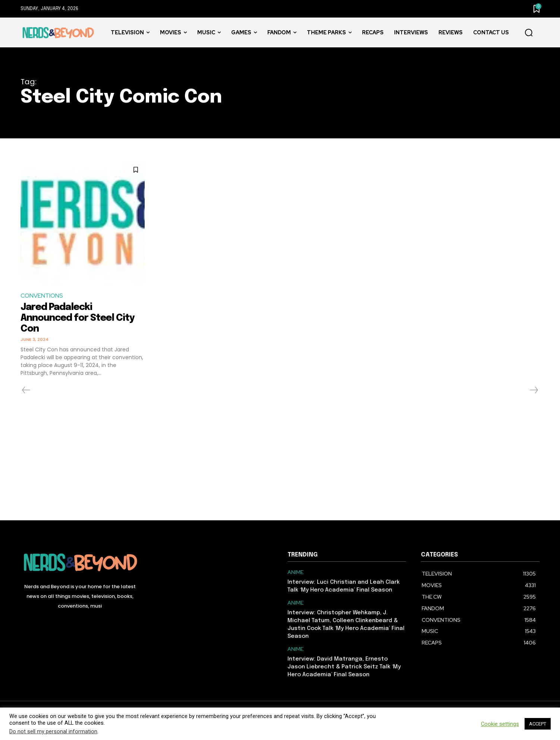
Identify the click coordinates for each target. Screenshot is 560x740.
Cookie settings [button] (500, 724)
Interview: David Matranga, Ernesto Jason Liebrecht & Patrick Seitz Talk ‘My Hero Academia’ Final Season (344, 667)
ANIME (295, 572)
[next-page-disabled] (534, 390)
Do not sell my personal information (53, 731)
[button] (529, 33)
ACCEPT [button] (538, 724)
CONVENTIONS (42, 296)
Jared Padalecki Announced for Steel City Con (79, 318)
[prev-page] (26, 390)
